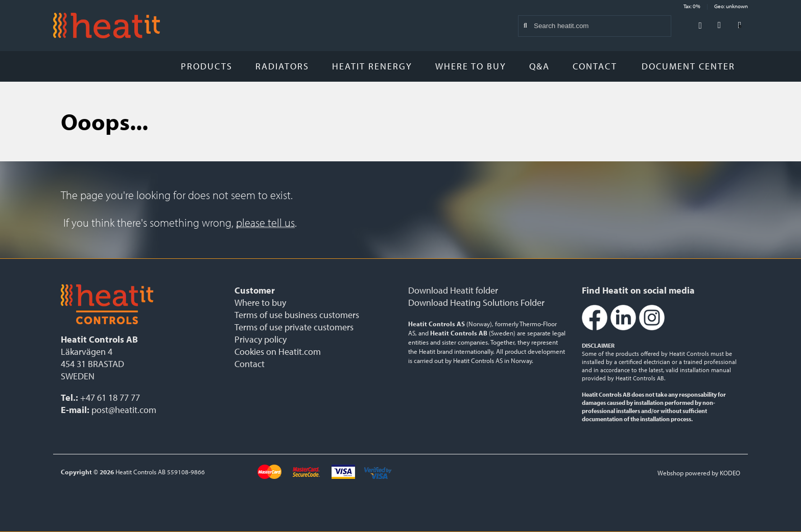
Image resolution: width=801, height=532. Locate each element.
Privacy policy (261, 339)
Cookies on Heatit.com (278, 352)
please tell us (265, 223)
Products (207, 66)
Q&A (539, 66)
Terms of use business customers (297, 315)
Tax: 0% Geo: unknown (716, 6)
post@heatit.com (124, 410)
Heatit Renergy (372, 66)
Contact (595, 66)
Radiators (282, 66)
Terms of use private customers (294, 327)
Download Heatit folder (453, 290)
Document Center (692, 66)
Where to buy (471, 66)
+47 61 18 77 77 (110, 397)
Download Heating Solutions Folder (476, 303)
